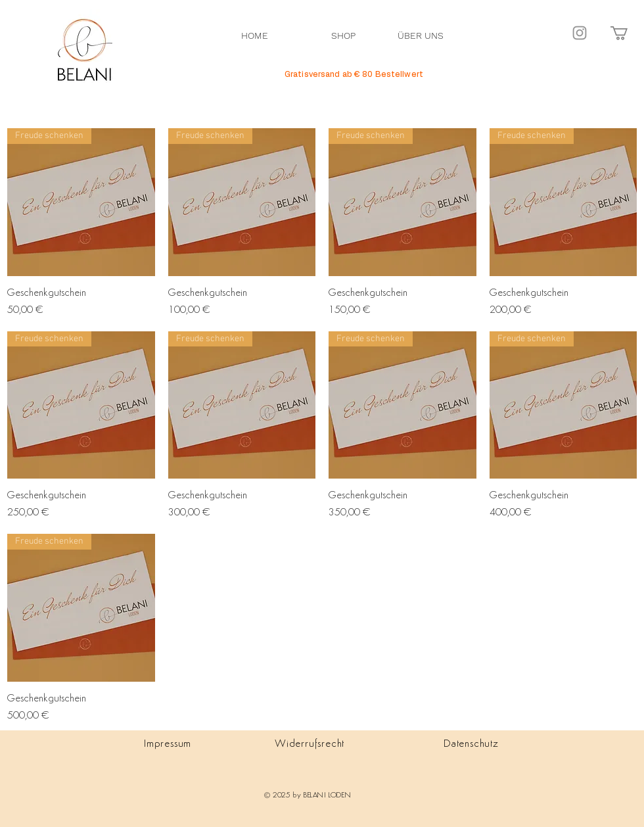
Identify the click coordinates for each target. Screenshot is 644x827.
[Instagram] (580, 33)
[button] (627, 33)
